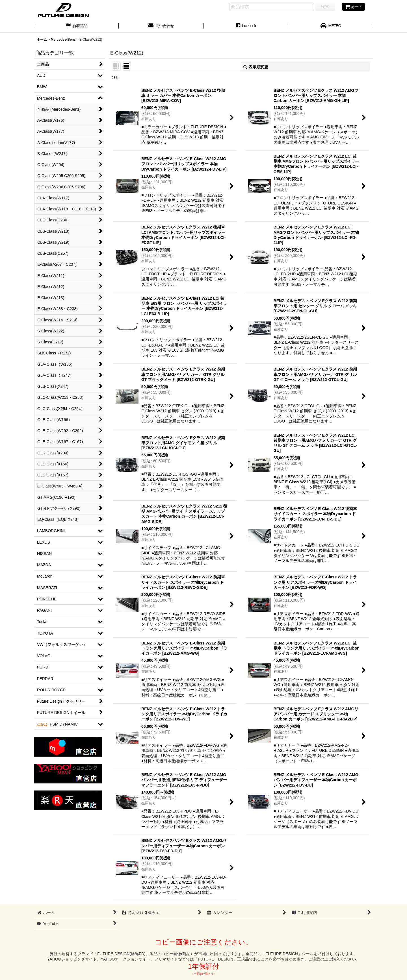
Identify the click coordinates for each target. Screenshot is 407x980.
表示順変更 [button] (256, 67)
